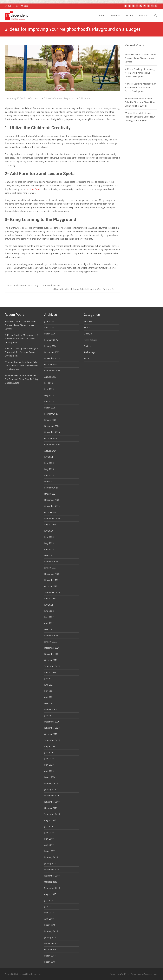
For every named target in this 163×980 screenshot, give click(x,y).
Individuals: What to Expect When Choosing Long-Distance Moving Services (140, 58)
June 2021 (49, 685)
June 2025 (49, 389)
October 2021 (51, 660)
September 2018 (52, 888)
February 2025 (51, 414)
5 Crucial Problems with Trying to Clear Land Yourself (34, 285)
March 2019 (50, 851)
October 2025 (51, 364)
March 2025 (50, 408)
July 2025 (48, 383)
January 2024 (50, 494)
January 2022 (50, 642)
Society (87, 346)
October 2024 (51, 438)
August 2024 (50, 451)
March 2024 (50, 482)
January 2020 (50, 789)
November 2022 (52, 580)
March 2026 (50, 334)
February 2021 (51, 709)
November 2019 (52, 802)
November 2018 (52, 876)
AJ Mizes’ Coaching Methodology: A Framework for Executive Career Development (140, 73)
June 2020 (49, 759)
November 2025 (52, 358)
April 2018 (49, 919)
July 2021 (48, 679)
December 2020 (52, 722)
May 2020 (49, 765)
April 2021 (49, 697)
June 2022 (49, 611)
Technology (89, 352)
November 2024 (52, 432)
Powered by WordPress (120, 974)
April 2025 (49, 401)
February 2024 (51, 488)
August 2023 (50, 525)
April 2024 (49, 475)
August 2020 (50, 746)
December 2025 (52, 352)
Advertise (115, 15)
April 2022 (49, 623)
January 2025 (50, 420)
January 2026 (50, 346)
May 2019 (49, 839)
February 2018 (51, 931)
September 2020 (52, 740)
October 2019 (51, 808)
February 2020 (51, 783)
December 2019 (52, 796)
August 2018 (50, 894)
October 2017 (51, 950)
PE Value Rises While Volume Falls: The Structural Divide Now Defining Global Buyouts (140, 102)
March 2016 (50, 962)
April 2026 (49, 328)
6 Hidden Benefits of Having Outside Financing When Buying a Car (85, 289)
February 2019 (51, 857)
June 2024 (49, 463)
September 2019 (52, 814)
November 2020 (52, 728)
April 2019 (49, 845)
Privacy (129, 15)
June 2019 (49, 833)
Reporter (143, 15)
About (102, 15)
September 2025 (52, 371)
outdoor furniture (34, 189)
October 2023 (51, 512)
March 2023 (50, 555)
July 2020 (48, 752)
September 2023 (52, 518)
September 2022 (52, 592)
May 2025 (49, 395)
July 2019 (48, 826)
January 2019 (50, 863)
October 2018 (51, 882)
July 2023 (48, 531)
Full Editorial (84, 98)
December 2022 (52, 574)
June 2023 (49, 537)
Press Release (90, 340)
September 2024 (52, 445)
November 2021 (52, 654)
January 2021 (50, 716)
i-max (139, 974)
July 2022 (48, 605)
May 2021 (49, 691)
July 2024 (48, 457)
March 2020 (50, 777)
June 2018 (49, 906)
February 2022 (51, 636)
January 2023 (50, 568)
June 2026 (49, 321)
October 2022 (51, 586)
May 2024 (49, 469)
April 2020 (49, 771)
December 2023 (52, 500)
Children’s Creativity (53, 98)
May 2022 (49, 617)
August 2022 (50, 598)
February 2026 (51, 340)
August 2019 (50, 820)
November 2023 (52, 506)
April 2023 (49, 549)
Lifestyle (88, 334)
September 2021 (52, 666)
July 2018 (48, 900)
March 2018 (50, 925)
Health (87, 328)
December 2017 (52, 943)
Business (34, 98)
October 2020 (51, 734)
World (87, 358)
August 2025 (50, 377)
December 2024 (52, 426)
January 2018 (50, 937)
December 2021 (52, 648)
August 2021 (50, 672)
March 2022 (50, 629)
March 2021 (50, 703)
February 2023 (51, 562)
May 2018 (49, 913)
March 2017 (50, 956)
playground (68, 98)
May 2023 (49, 543)
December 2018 (52, 870)
